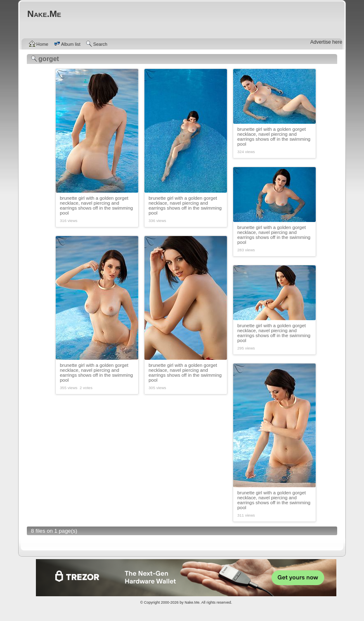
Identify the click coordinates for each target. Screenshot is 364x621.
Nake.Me (192, 602)
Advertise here (326, 42)
